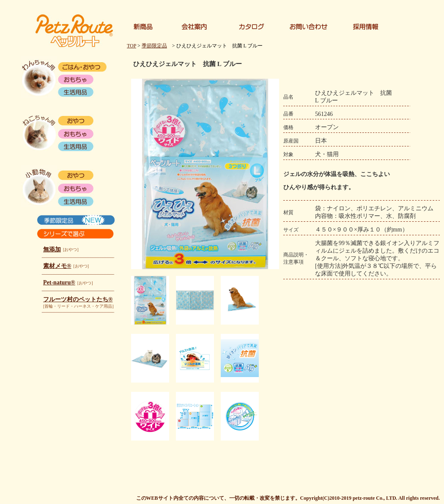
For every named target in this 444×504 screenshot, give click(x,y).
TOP (132, 46)
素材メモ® (57, 266)
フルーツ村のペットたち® (78, 299)
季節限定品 (154, 46)
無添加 (52, 249)
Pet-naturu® (59, 282)
